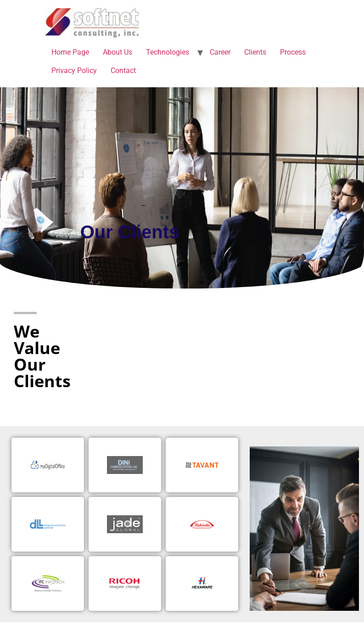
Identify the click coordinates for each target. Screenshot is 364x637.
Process (293, 52)
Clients (255, 52)
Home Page (70, 52)
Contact (123, 70)
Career (220, 52)
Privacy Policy (74, 70)
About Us (118, 52)
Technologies (168, 52)
